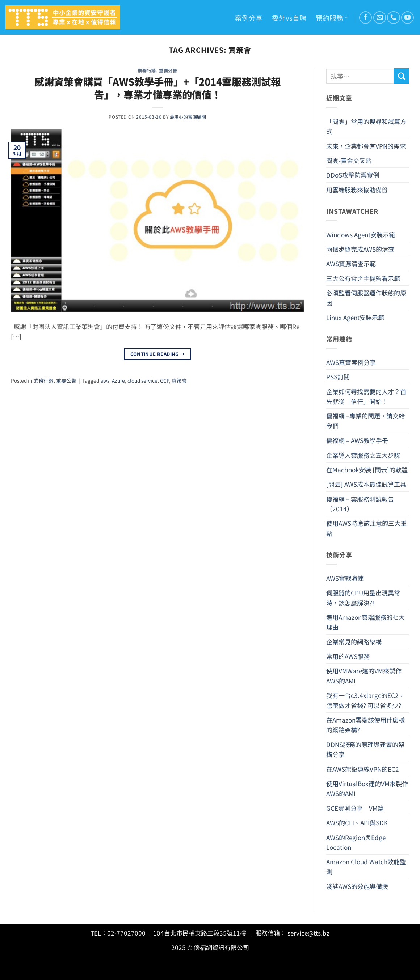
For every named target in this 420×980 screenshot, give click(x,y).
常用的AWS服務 (348, 656)
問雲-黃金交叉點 (349, 160)
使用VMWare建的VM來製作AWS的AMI (364, 676)
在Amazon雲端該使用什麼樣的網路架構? (366, 725)
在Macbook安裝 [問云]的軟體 (367, 470)
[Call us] (393, 18)
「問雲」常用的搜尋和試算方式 (366, 126)
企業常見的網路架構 (354, 642)
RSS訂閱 (338, 377)
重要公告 (168, 70)
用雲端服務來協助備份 (357, 190)
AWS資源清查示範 (351, 263)
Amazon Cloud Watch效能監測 (366, 866)
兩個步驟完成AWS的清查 (360, 249)
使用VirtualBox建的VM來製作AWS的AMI (367, 788)
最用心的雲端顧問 (188, 117)
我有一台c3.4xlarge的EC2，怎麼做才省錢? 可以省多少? (366, 700)
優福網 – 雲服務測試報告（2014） (360, 504)
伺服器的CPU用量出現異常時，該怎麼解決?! (363, 597)
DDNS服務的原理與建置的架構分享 (365, 749)
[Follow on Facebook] (366, 18)
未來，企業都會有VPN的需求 (366, 146)
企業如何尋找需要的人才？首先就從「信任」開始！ (366, 396)
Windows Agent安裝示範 (361, 235)
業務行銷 (147, 70)
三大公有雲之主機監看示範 (363, 278)
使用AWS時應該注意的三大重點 (366, 528)
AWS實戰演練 (345, 578)
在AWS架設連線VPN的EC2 (363, 769)
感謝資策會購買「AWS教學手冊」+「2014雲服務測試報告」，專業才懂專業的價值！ (157, 88)
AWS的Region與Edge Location (356, 842)
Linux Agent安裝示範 (355, 317)
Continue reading (158, 354)
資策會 (179, 380)
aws (105, 380)
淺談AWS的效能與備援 (357, 886)
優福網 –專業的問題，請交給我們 (366, 421)
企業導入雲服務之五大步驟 (363, 455)
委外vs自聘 (289, 18)
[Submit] (402, 76)
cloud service (142, 380)
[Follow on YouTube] (408, 18)
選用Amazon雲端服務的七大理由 (366, 622)
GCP (165, 380)
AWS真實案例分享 (351, 362)
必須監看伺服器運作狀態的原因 (366, 298)
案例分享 (249, 18)
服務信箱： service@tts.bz (292, 933)
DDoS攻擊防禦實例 (353, 175)
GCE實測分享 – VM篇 (355, 808)
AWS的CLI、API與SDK (357, 823)
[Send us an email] (380, 18)
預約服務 (332, 18)
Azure (118, 380)
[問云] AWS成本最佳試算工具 (366, 484)
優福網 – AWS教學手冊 (357, 440)
